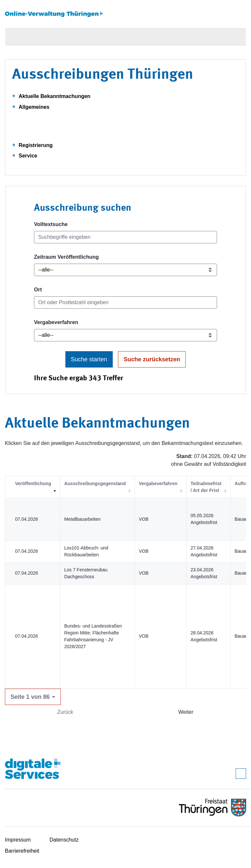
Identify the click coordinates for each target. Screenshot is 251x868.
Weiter (186, 712)
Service (28, 156)
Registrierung (36, 145)
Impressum (18, 840)
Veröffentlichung (33, 483)
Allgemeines (34, 107)
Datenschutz (64, 840)
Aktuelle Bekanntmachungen (55, 96)
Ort (38, 290)
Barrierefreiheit (22, 851)
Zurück (65, 712)
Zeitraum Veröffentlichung (66, 257)
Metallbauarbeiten (82, 519)
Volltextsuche (51, 224)
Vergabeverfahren (56, 322)
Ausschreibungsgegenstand (95, 483)
